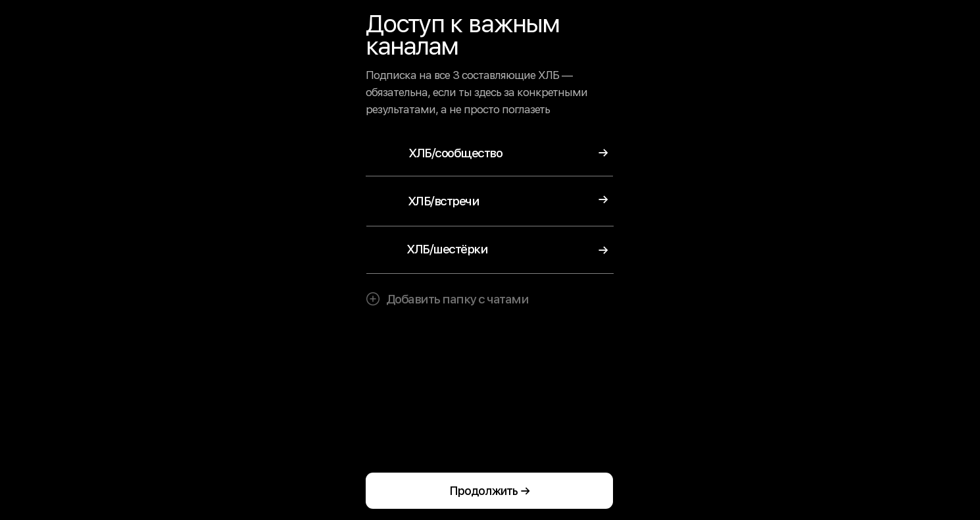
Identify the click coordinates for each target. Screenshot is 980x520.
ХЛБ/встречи (444, 201)
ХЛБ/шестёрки (447, 249)
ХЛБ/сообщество (455, 153)
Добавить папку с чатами (457, 299)
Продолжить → (490, 491)
